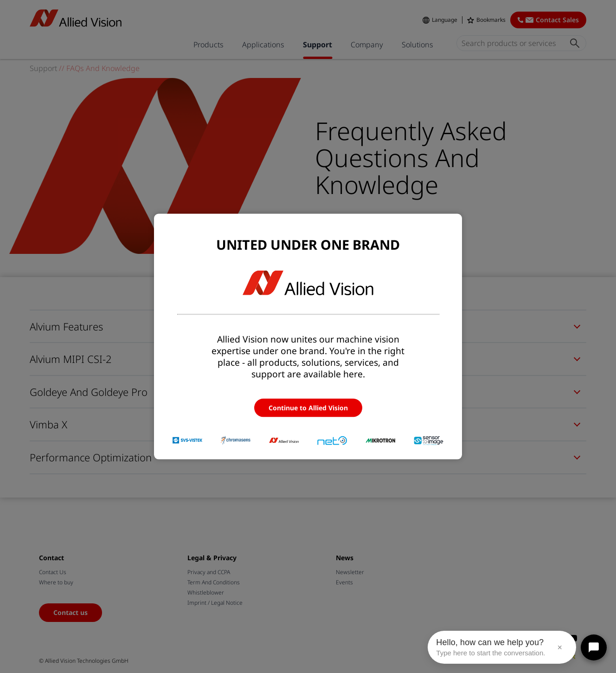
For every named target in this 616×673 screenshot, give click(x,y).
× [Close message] (560, 647)
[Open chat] (594, 647)
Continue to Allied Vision (308, 407)
